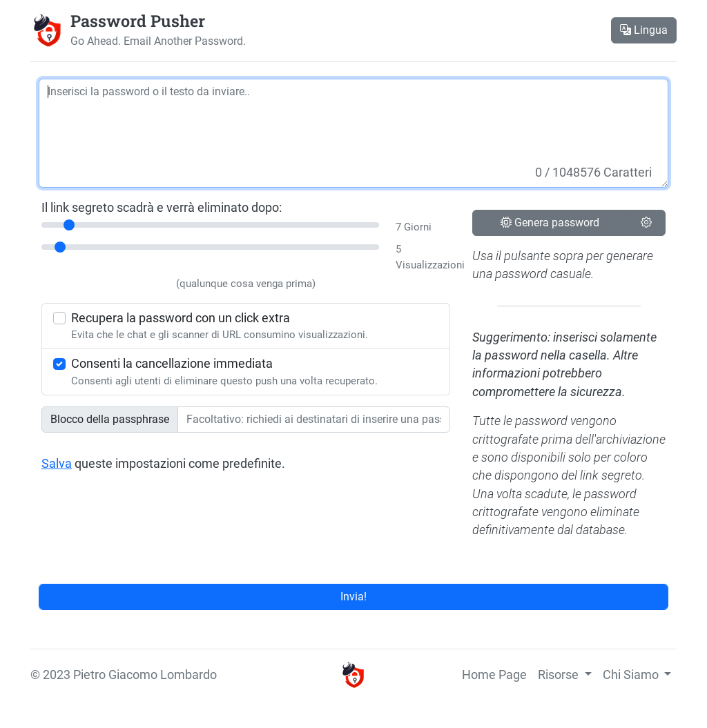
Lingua (644, 30)
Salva (57, 464)
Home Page (494, 675)
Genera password (550, 223)
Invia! (353, 597)
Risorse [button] (560, 675)
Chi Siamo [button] (632, 675)
